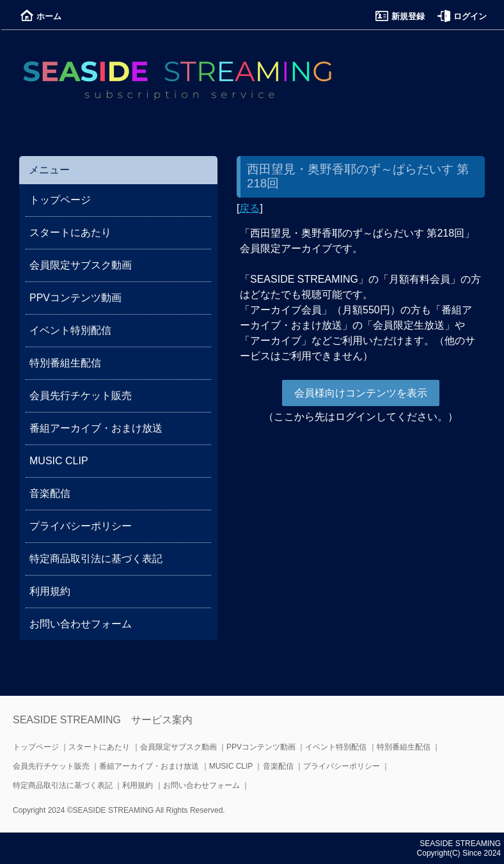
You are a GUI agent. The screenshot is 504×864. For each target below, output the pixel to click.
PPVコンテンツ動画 (75, 298)
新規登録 (400, 16)
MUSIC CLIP (59, 461)
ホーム (41, 16)
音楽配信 (50, 493)
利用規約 (50, 591)
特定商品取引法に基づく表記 (96, 559)
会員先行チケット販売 (81, 396)
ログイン (462, 16)
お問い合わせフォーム (81, 624)
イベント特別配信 (70, 330)
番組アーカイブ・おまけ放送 (96, 428)
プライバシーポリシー (81, 526)
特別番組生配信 (65, 363)
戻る (249, 208)
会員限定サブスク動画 (81, 265)
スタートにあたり (70, 232)
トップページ (60, 200)
